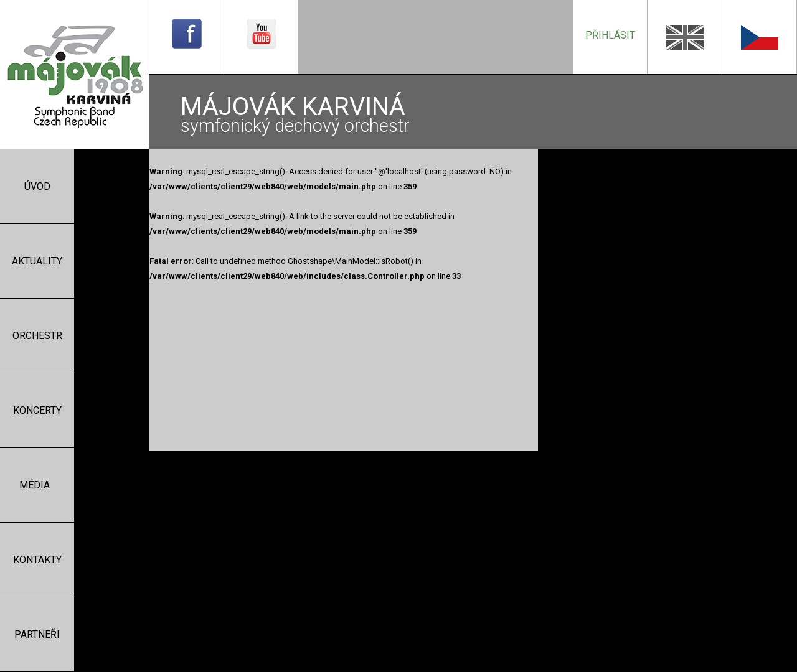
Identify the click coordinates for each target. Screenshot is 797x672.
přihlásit (610, 35)
